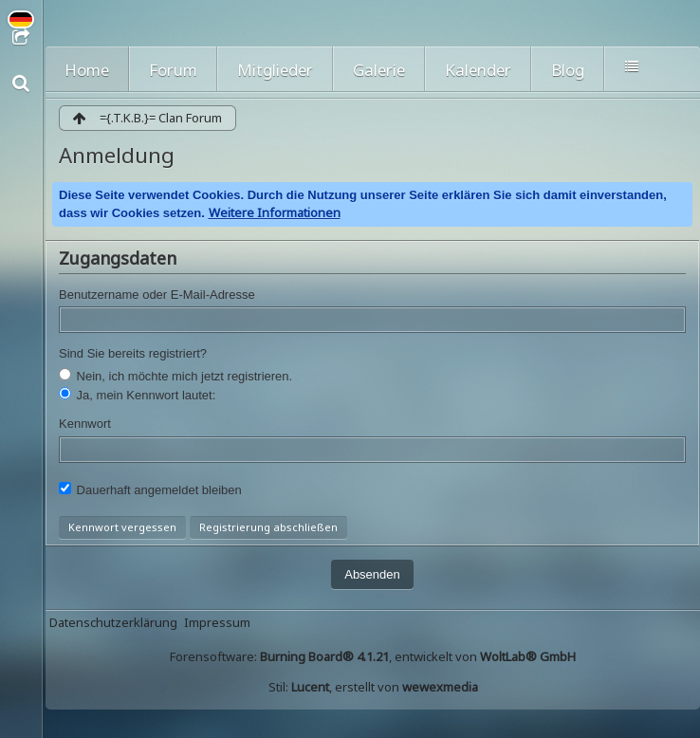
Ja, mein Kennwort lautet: (137, 395)
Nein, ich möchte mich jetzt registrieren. (175, 376)
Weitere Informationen (275, 212)
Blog (568, 70)
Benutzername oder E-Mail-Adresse (157, 295)
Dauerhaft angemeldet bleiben (150, 489)
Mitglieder (275, 70)
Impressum (217, 622)
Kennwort (85, 424)
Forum (173, 70)
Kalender (478, 70)
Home (87, 70)
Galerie (379, 70)
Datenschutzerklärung (113, 622)
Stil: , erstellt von (373, 687)
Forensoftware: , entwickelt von (373, 656)
